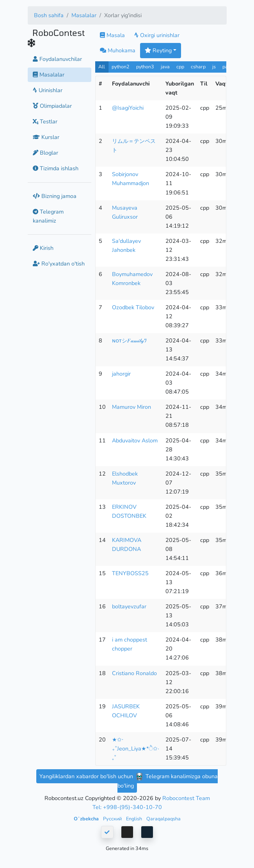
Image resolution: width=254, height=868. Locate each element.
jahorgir (121, 374)
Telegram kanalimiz (48, 216)
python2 (121, 67)
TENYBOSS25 (130, 573)
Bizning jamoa (55, 196)
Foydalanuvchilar (57, 59)
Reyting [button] (158, 50)
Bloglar (45, 153)
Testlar (45, 121)
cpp (180, 67)
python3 (145, 67)
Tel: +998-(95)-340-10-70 (127, 807)
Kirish (43, 248)
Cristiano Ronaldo (134, 673)
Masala (112, 35)
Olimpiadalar (52, 106)
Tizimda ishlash (56, 168)
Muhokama (118, 50)
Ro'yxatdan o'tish (59, 264)
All (102, 67)
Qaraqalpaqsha (163, 819)
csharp (198, 67)
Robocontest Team (186, 798)
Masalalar (84, 15)
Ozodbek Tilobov (133, 307)
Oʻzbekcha (87, 819)
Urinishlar (48, 90)
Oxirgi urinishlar (157, 35)
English (135, 819)
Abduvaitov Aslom (135, 440)
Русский (113, 819)
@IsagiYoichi (128, 108)
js (215, 67)
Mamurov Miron (131, 407)
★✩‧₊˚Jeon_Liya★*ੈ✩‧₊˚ (136, 749)
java (165, 67)
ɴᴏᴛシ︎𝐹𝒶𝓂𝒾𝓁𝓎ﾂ (129, 340)
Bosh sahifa (49, 15)
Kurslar (46, 137)
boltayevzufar (129, 606)
